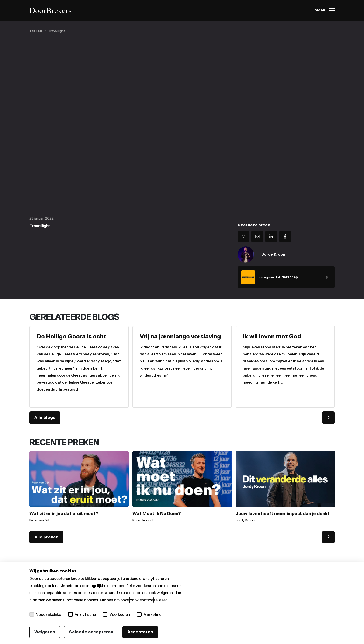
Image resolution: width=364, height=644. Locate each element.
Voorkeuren (117, 614)
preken (36, 31)
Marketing (149, 614)
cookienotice (141, 600)
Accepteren (140, 632)
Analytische (82, 614)
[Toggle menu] (324, 11)
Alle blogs (45, 418)
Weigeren (45, 632)
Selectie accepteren (91, 632)
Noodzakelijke (45, 614)
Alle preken (46, 537)
